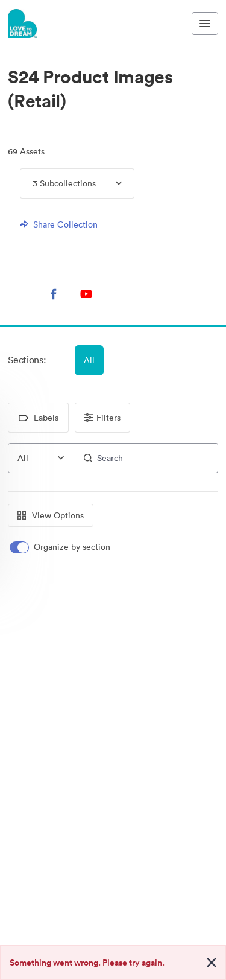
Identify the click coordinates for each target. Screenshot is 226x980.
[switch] (61, 547)
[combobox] (41, 458)
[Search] (146, 458)
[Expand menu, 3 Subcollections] (109, 183)
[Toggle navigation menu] (205, 24)
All (89, 360)
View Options (51, 515)
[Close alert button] (212, 962)
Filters (102, 418)
